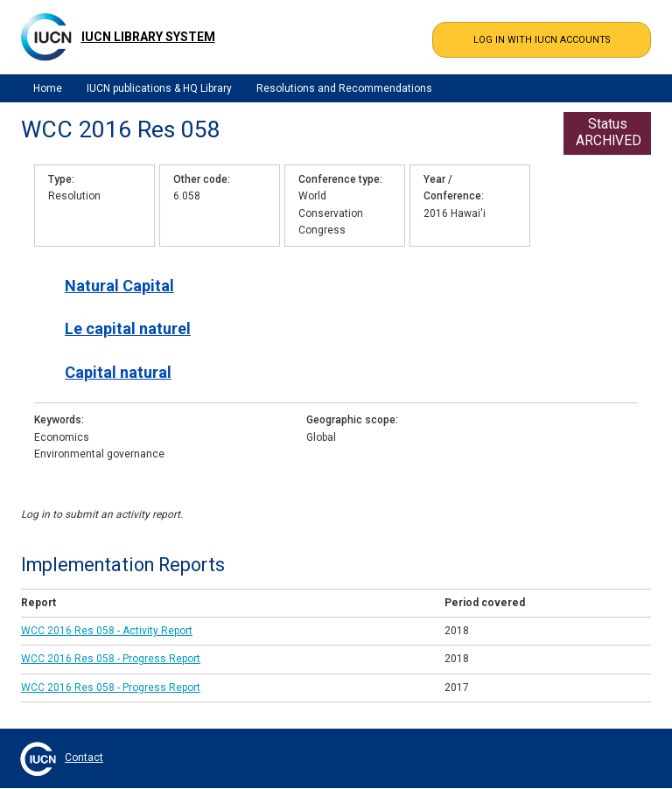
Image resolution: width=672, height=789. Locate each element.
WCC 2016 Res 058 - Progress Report (111, 659)
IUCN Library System (148, 37)
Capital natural (118, 372)
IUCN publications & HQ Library (159, 88)
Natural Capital (119, 286)
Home (48, 88)
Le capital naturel (128, 328)
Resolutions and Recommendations (344, 88)
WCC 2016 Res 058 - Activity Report (107, 631)
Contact (84, 758)
